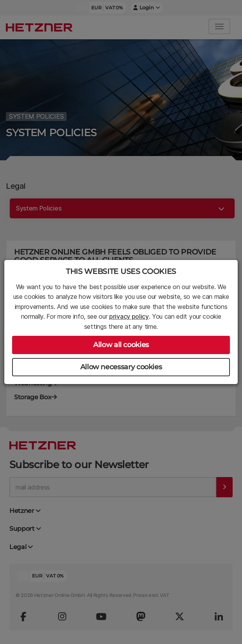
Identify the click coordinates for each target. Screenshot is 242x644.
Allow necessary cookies (121, 367)
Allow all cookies (121, 345)
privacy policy (129, 316)
